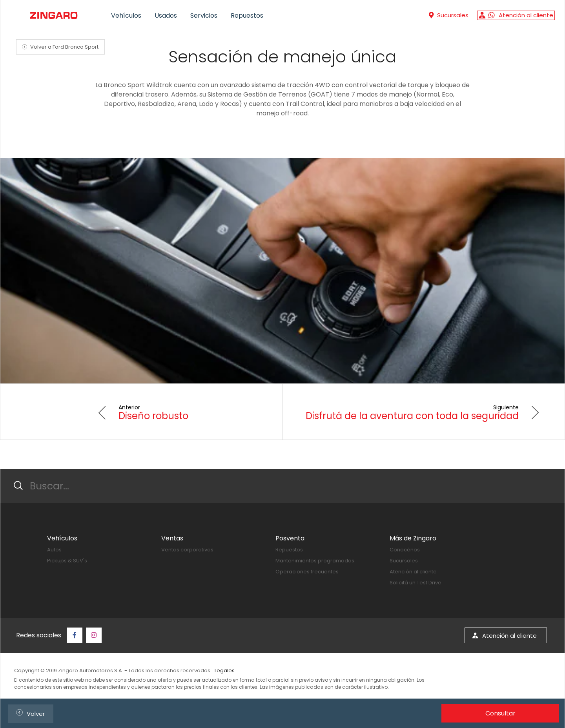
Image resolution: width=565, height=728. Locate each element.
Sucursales (404, 561)
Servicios (204, 16)
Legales (225, 671)
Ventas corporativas (187, 550)
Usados (166, 16)
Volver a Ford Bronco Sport (59, 47)
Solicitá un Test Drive (416, 583)
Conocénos (405, 550)
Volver (29, 712)
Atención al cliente (413, 572)
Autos (54, 550)
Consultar (500, 713)
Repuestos (247, 16)
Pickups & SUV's (67, 561)
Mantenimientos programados (315, 561)
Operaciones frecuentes (307, 572)
